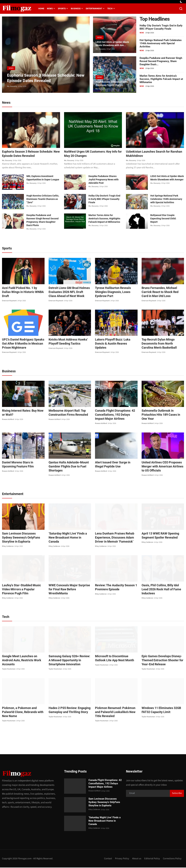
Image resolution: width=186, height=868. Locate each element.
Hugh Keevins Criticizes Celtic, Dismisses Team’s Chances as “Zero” (43, 200)
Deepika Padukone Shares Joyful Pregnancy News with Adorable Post (104, 180)
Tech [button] (111, 9)
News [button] (51, 9)
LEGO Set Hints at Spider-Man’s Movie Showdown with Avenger (167, 178)
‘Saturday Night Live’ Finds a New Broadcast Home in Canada (69, 536)
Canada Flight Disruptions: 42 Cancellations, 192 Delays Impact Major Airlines (115, 415)
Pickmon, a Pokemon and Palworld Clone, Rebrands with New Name (23, 710)
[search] (181, 9)
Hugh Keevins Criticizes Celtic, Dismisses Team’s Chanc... (114, 83)
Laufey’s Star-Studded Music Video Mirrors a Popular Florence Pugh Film (23, 590)
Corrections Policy (172, 859)
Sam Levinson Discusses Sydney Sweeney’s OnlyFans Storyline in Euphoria (22, 538)
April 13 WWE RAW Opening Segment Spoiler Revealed (158, 536)
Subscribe (177, 794)
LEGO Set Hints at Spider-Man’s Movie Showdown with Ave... (114, 43)
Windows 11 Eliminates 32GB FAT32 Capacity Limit (159, 710)
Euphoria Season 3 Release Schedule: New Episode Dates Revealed (30, 154)
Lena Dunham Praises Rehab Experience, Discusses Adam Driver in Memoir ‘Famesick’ (113, 538)
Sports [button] (63, 9)
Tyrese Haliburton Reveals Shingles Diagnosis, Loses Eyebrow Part (111, 292)
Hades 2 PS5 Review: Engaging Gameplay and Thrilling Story (67, 710)
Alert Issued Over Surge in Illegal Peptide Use (115, 465)
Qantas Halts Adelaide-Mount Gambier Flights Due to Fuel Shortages (66, 467)
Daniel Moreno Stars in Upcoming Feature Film (22, 465)
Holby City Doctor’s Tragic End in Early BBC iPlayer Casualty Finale (161, 27)
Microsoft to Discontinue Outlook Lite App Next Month (115, 659)
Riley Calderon (8, 547)
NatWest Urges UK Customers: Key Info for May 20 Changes (90, 154)
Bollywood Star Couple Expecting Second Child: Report (163, 219)
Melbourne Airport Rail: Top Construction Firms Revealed (66, 413)
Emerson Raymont (9, 297)
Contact (106, 859)
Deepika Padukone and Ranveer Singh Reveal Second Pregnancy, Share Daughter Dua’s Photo (42, 221)
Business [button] (77, 9)
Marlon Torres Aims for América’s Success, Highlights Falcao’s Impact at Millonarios (161, 79)
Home (41, 9)
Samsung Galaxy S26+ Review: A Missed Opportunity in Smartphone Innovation (70, 661)
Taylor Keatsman (9, 665)
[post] (46, 55)
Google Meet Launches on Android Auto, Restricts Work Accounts (23, 659)
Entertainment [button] (95, 9)
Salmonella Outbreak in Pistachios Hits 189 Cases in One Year (162, 413)
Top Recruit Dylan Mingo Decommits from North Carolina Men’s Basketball (161, 344)
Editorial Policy (151, 859)
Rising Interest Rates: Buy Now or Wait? (22, 413)
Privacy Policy (121, 859)
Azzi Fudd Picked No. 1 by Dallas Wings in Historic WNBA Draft (22, 290)
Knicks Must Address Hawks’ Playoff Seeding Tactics (66, 342)
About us (136, 859)
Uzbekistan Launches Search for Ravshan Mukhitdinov (150, 154)
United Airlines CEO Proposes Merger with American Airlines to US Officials (162, 467)
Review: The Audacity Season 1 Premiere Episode (114, 588)
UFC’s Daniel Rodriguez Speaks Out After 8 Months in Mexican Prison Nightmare (21, 344)
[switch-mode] (181, 2)
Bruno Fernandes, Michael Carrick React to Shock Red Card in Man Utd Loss (162, 292)
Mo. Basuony (12, 86)
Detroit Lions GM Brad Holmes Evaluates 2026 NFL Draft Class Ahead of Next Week (68, 292)
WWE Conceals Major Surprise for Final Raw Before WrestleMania (69, 588)
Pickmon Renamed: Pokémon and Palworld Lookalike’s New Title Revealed (116, 712)
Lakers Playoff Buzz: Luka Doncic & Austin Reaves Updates (115, 342)
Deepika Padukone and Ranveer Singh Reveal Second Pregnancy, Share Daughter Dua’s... (161, 61)
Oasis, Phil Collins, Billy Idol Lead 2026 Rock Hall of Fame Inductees (162, 588)
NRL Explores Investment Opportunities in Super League (43, 178)
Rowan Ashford (8, 420)
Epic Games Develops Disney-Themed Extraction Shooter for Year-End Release (160, 661)
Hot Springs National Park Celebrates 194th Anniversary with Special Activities (161, 43)
